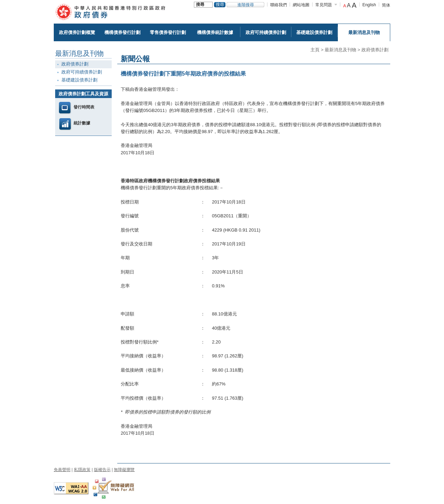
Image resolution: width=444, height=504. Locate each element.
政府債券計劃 (375, 50)
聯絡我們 (279, 5)
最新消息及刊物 (340, 50)
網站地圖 (301, 5)
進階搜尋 (246, 5)
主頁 (315, 50)
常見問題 (324, 5)
